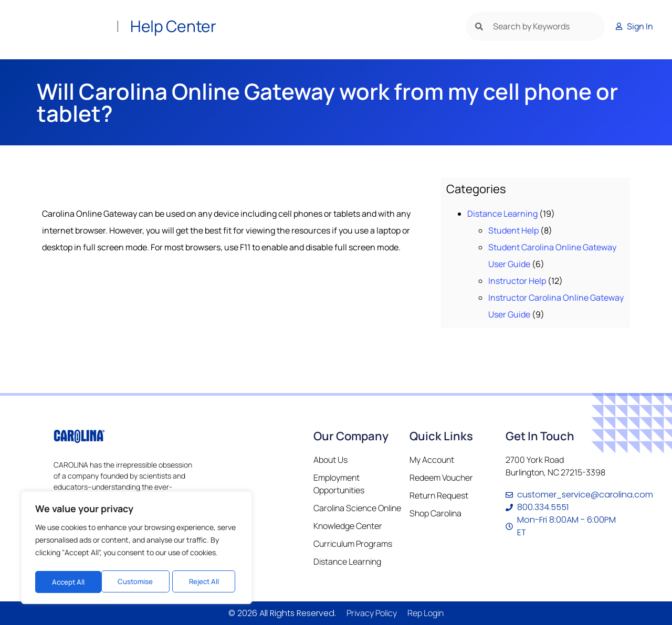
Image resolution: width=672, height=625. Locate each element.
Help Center (173, 26)
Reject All (137, 582)
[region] (136, 549)
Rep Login (426, 613)
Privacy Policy (372, 613)
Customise (69, 582)
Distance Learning (502, 214)
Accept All (206, 582)
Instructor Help (517, 281)
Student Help (513, 230)
